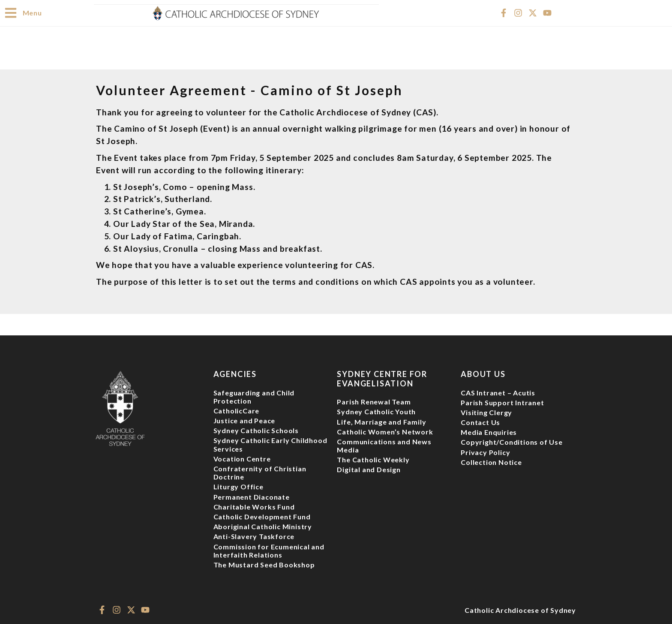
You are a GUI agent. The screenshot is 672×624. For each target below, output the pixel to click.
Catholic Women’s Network (385, 431)
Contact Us (480, 422)
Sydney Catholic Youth (376, 411)
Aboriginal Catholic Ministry (263, 526)
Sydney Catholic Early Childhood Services (270, 444)
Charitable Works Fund (254, 506)
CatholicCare (237, 410)
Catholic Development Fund (262, 516)
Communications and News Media (384, 445)
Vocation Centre (242, 458)
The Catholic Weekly (373, 459)
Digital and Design (369, 469)
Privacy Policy (485, 452)
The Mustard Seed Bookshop (264, 564)
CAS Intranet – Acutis (498, 392)
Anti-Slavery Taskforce (254, 536)
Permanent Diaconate (252, 496)
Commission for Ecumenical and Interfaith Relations (269, 550)
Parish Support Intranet (502, 402)
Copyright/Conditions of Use (512, 442)
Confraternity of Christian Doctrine (260, 472)
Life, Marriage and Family (381, 421)
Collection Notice (491, 462)
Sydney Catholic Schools (256, 430)
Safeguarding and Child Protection (254, 396)
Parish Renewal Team (374, 401)
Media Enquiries (489, 432)
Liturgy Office (238, 486)
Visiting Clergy (486, 412)
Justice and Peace (244, 420)
